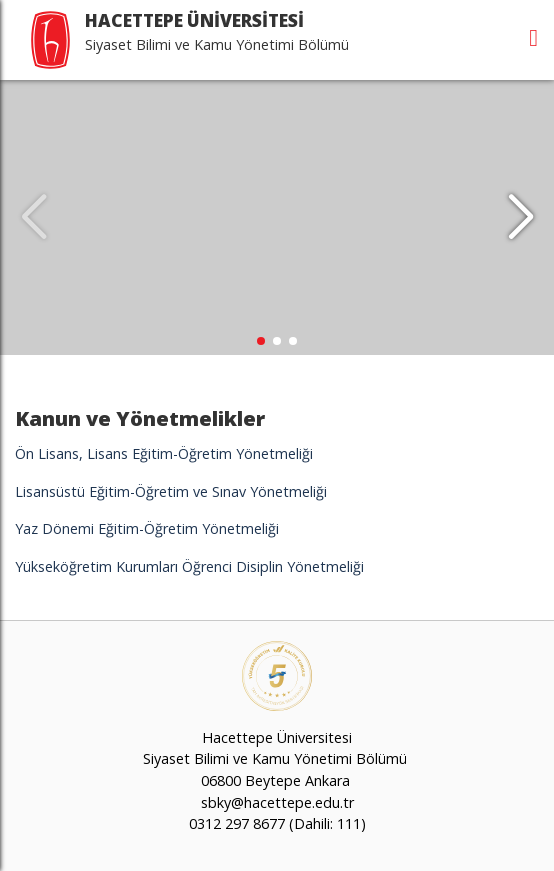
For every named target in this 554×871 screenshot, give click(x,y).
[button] (520, 218)
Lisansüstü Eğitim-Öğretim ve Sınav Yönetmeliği (171, 491)
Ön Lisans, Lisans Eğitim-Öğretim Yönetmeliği (164, 453)
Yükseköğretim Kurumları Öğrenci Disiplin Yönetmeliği (189, 566)
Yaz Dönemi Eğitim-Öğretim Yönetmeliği (147, 528)
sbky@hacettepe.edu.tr (277, 802)
